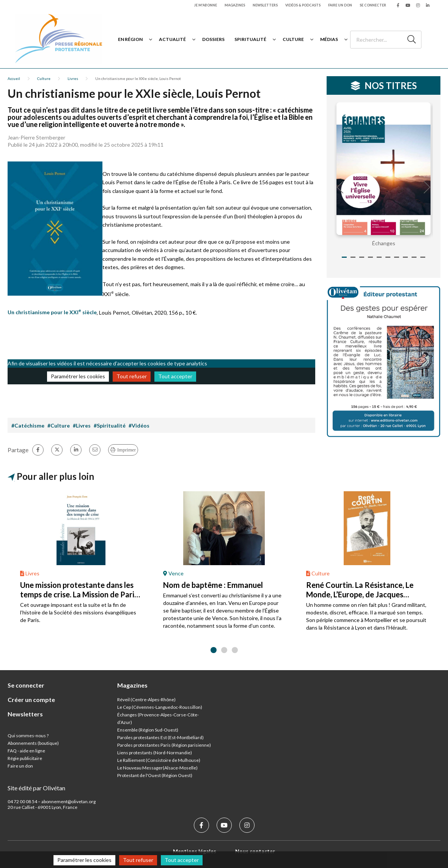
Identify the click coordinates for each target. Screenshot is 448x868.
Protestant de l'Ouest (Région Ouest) (155, 775)
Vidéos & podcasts (303, 5)
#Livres (82, 425)
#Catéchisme (28, 425)
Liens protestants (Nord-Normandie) (155, 753)
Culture (293, 39)
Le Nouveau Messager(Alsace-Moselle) (157, 768)
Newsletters (265, 5)
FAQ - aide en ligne (26, 751)
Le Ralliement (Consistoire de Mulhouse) (159, 760)
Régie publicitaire (25, 758)
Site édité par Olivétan (36, 788)
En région (130, 39)
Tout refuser (132, 376)
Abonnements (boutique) (33, 743)
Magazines (235, 5)
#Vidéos (139, 425)
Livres (73, 78)
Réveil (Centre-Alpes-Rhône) (146, 700)
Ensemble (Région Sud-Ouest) (148, 730)
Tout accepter (175, 376)
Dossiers (213, 39)
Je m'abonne (206, 5)
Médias (329, 39)
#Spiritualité (110, 425)
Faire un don (340, 5)
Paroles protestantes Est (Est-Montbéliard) (160, 737)
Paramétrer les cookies (78, 376)
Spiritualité (250, 39)
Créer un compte (31, 700)
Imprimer (127, 450)
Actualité (172, 39)
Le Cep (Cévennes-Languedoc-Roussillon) (160, 707)
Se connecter (373, 5)
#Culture (59, 425)
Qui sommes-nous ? (28, 736)
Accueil (14, 78)
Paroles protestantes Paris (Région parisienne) (164, 745)
